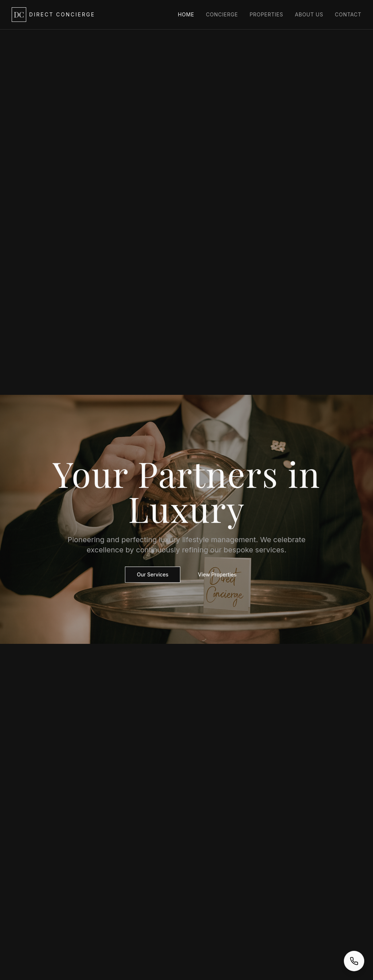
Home (186, 14)
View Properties (217, 575)
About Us (309, 14)
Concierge (222, 14)
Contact (348, 14)
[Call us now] (354, 961)
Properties (266, 14)
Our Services (153, 575)
